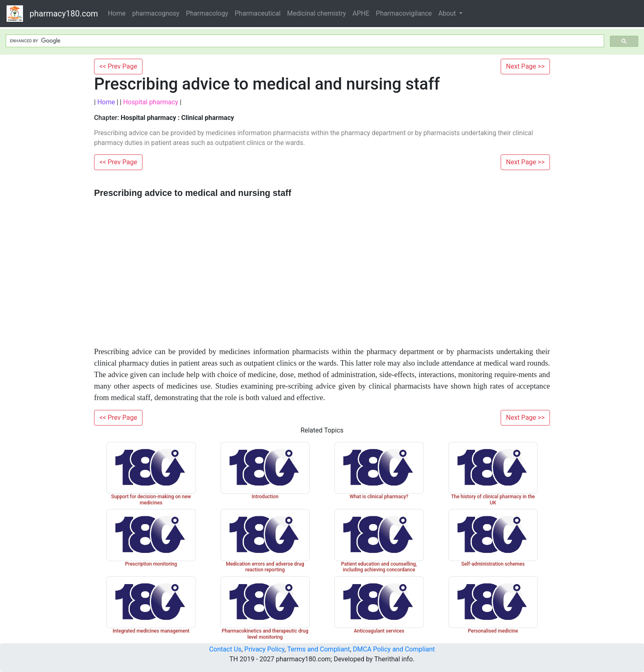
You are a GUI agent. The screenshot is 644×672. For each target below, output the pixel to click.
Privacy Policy (264, 649)
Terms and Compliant (319, 649)
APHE (361, 13)
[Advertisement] (322, 264)
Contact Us (225, 649)
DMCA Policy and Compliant (394, 649)
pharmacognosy (156, 13)
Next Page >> (525, 66)
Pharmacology (207, 13)
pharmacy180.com (64, 14)
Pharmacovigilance (404, 13)
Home (117, 13)
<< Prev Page (118, 66)
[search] (304, 41)
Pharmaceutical (258, 13)
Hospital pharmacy (151, 102)
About (448, 13)
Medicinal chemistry (316, 13)
